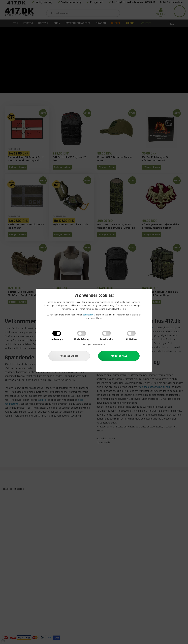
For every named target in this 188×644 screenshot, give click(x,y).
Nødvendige (57, 339)
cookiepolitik (89, 315)
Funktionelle (106, 339)
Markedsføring (82, 339)
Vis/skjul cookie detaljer (94, 345)
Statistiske (131, 339)
